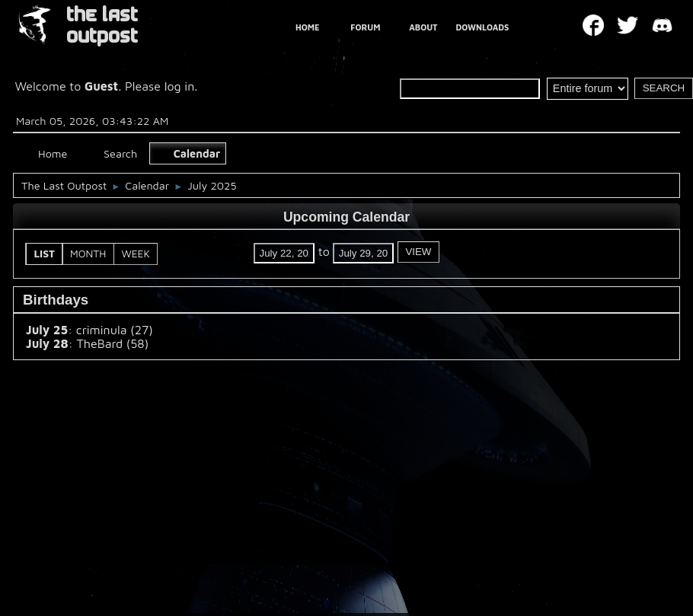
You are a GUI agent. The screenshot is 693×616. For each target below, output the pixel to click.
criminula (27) (115, 330)
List (45, 254)
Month (88, 254)
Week (135, 254)
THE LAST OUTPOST (102, 26)
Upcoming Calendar (346, 217)
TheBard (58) (112, 343)
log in (180, 86)
